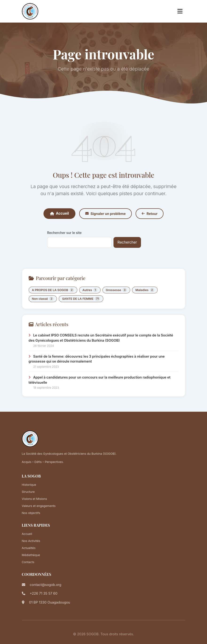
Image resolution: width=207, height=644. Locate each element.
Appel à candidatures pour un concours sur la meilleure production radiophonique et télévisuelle (100, 380)
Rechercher (127, 242)
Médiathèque (31, 555)
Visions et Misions (34, 499)
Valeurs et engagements (39, 506)
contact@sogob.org (46, 585)
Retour (150, 214)
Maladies (145, 290)
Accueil (60, 213)
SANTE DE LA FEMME (81, 299)
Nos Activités (31, 541)
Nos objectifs (31, 513)
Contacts (28, 562)
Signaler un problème (105, 214)
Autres (90, 290)
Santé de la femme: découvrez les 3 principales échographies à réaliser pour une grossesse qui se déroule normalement (97, 359)
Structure (28, 492)
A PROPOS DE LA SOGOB (53, 290)
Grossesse (116, 290)
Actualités (29, 548)
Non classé (43, 299)
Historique (29, 485)
